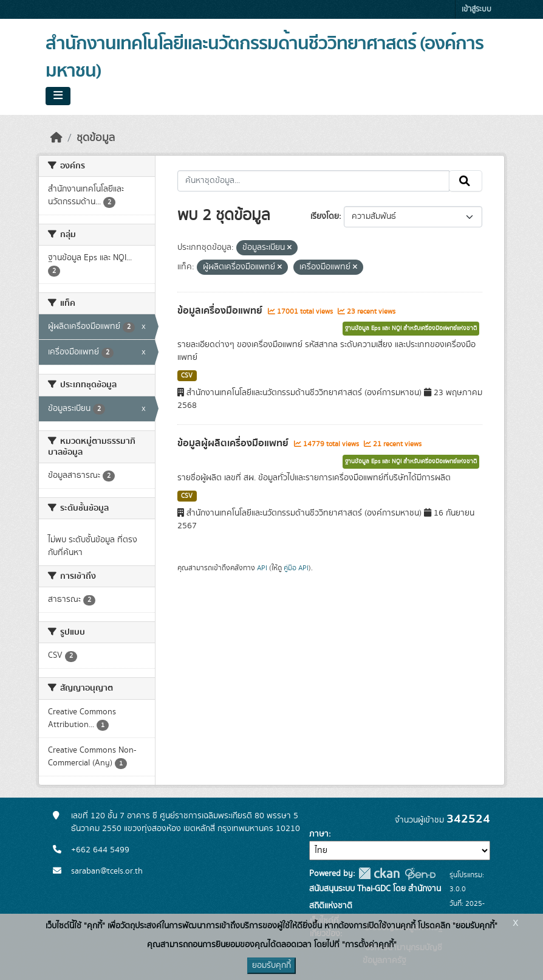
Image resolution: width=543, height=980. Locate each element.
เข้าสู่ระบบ (476, 9)
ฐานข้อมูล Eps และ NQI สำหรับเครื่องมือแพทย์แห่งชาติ (411, 328)
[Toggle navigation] (58, 96)
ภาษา (319, 834)
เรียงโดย (325, 216)
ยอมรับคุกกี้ (271, 965)
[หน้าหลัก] (56, 138)
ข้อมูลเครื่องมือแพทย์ (221, 311)
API (262, 568)
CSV (187, 376)
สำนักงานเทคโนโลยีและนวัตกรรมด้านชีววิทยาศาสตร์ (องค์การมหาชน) (265, 57)
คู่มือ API (296, 568)
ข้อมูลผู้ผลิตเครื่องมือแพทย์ (234, 443)
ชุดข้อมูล (96, 138)
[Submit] (466, 181)
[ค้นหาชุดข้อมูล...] (314, 181)
